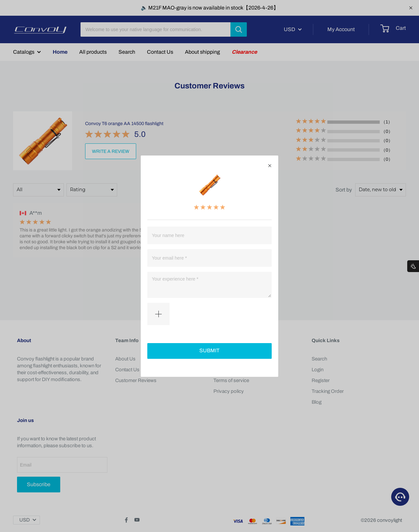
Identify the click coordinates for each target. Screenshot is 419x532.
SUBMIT (209, 350)
